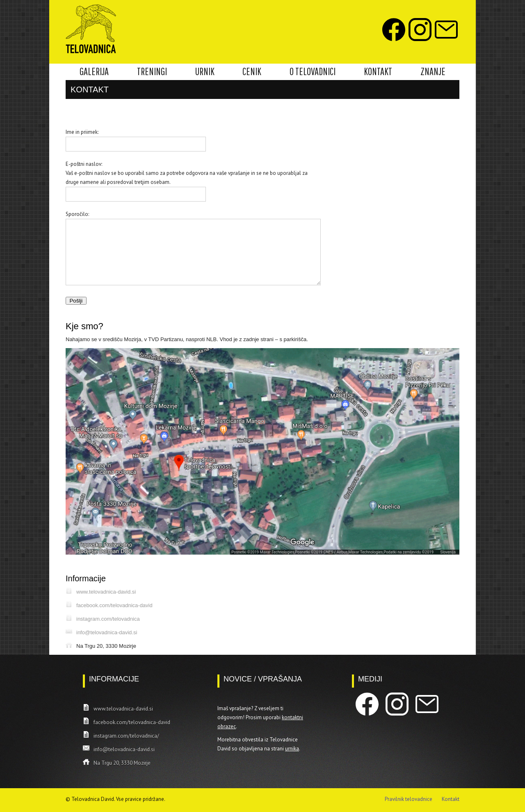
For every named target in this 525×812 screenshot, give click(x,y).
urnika (292, 749)
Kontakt (451, 799)
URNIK (205, 71)
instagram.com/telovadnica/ (126, 736)
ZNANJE (433, 71)
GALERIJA (94, 71)
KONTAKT (378, 71)
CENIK (252, 71)
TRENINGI (152, 71)
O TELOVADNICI (313, 71)
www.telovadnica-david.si (106, 592)
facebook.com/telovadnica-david (114, 605)
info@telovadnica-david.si (107, 632)
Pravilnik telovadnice (409, 799)
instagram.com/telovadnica (108, 619)
